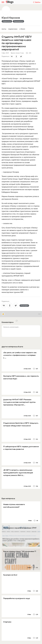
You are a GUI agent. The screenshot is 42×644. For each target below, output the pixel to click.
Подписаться (7, 21)
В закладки (24, 306)
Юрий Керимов (11, 18)
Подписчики (13, 29)
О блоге (22, 29)
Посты (4, 29)
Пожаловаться (18, 21)
